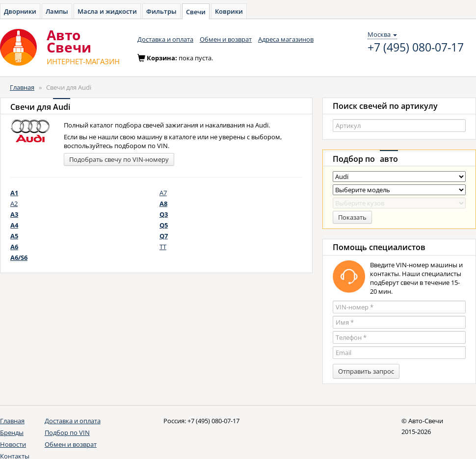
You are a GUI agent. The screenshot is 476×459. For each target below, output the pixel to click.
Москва (382, 34)
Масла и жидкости (107, 11)
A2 (14, 204)
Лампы (57, 11)
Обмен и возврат (226, 39)
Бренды (12, 433)
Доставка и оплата (165, 39)
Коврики (229, 11)
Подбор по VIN (67, 433)
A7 (163, 193)
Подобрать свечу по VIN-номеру (119, 159)
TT (163, 247)
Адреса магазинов (286, 39)
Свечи (196, 12)
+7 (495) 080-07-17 (416, 48)
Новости (13, 444)
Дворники (20, 11)
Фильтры (161, 11)
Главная (22, 87)
